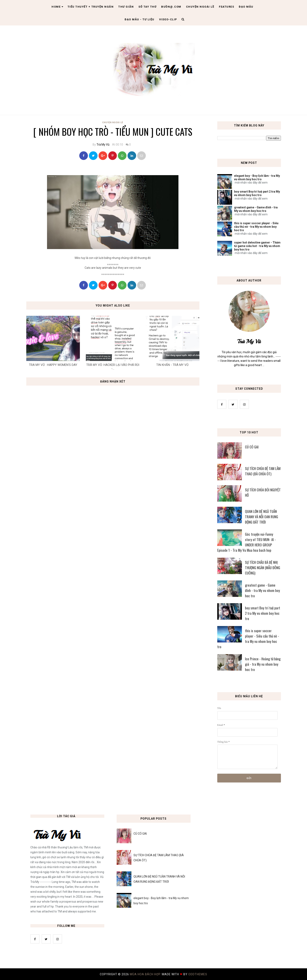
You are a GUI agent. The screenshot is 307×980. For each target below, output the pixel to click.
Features (227, 7)
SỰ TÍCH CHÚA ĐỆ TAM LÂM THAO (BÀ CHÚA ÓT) (263, 471)
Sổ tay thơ (147, 7)
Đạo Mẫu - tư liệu (140, 19)
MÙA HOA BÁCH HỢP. (146, 974)
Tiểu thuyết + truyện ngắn (91, 7)
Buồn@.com (171, 7)
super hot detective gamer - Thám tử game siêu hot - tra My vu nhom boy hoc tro (257, 246)
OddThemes (198, 974)
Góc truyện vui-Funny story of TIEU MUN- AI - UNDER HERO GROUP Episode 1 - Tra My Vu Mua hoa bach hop (247, 542)
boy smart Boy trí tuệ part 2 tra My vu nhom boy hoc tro (257, 193)
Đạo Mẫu (246, 7)
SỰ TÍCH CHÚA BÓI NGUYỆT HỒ (263, 492)
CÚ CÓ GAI (252, 447)
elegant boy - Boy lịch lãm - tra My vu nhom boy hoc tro (257, 178)
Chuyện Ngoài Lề (113, 122)
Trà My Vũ (103, 145)
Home (57, 7)
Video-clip (168, 19)
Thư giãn (126, 7)
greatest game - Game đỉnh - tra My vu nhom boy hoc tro (256, 209)
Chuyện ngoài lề (200, 7)
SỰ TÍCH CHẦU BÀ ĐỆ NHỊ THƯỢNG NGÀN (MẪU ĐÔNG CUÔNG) (263, 568)
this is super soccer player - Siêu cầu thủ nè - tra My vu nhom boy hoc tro (256, 227)
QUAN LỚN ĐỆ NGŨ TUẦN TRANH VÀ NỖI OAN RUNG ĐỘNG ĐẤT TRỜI (262, 517)
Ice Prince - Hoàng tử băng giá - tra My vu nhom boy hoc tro (263, 664)
